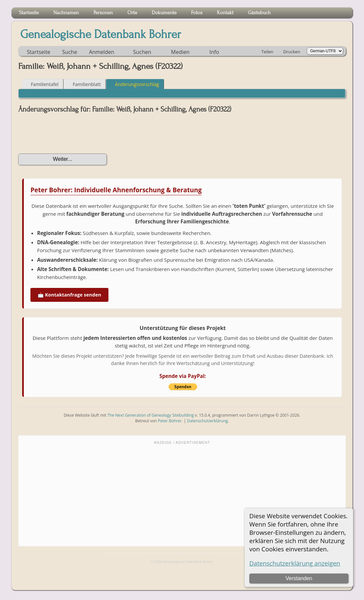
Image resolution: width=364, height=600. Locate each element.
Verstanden (299, 578)
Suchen (142, 52)
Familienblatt (84, 84)
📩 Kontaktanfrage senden (69, 295)
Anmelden (101, 52)
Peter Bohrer (170, 421)
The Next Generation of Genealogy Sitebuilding (151, 415)
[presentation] (68, 133)
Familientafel (42, 84)
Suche (70, 52)
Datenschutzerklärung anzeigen (295, 563)
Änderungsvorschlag (134, 84)
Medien (180, 52)
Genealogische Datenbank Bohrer (101, 34)
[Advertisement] (182, 495)
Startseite (39, 52)
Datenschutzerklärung (207, 421)
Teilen (267, 52)
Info (214, 52)
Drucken (292, 52)
